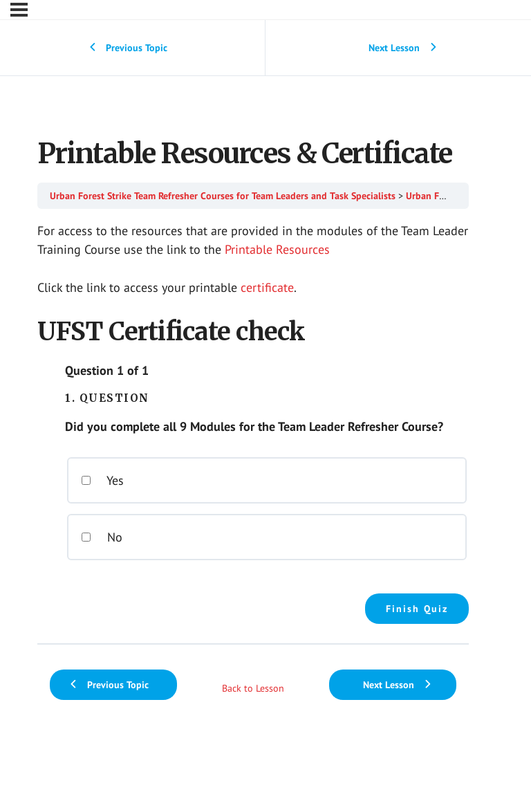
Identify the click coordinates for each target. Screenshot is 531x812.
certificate (267, 287)
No (102, 537)
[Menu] (19, 10)
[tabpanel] (253, 423)
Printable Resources (277, 249)
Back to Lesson (253, 688)
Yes (102, 480)
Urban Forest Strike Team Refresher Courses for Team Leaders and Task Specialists (223, 196)
